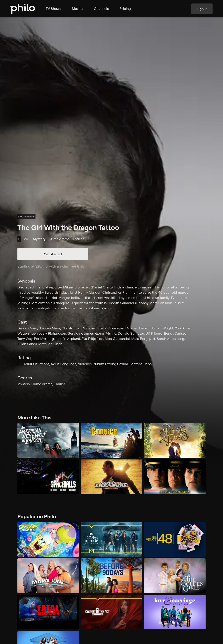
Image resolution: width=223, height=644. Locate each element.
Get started (53, 254)
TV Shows (53, 8)
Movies (77, 8)
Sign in (202, 9)
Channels (101, 8)
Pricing (125, 8)
